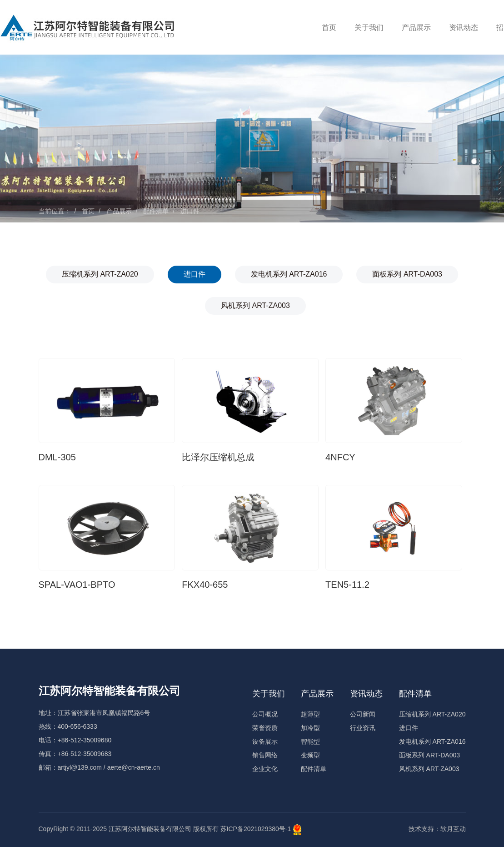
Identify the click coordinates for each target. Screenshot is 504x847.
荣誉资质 (265, 728)
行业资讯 (363, 728)
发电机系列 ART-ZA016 (289, 274)
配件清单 (156, 211)
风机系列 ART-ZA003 (255, 305)
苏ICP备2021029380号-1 (256, 829)
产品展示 (416, 28)
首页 (329, 28)
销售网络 (265, 755)
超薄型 (310, 714)
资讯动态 (464, 28)
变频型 (310, 755)
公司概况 (265, 714)
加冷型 (310, 728)
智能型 (310, 741)
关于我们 (369, 28)
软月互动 (453, 829)
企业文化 (265, 769)
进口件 (190, 211)
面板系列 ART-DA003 (407, 274)
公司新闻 (363, 714)
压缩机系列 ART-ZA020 (100, 274)
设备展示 (265, 741)
